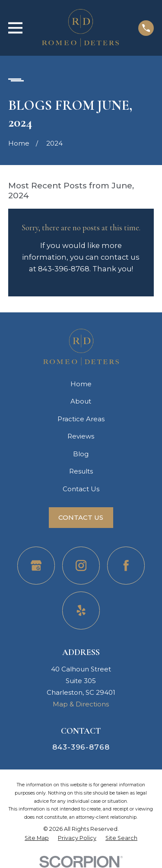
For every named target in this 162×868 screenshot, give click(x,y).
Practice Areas (81, 419)
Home (81, 384)
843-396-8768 (81, 747)
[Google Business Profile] (36, 566)
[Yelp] (81, 610)
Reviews (81, 436)
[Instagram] (81, 566)
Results (81, 471)
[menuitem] (37, 838)
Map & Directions (81, 704)
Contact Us (81, 489)
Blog (81, 454)
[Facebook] (126, 566)
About (81, 401)
